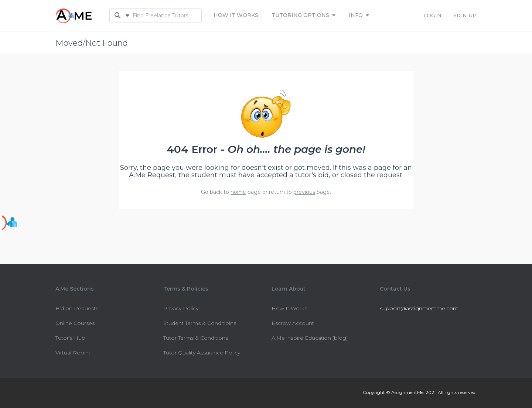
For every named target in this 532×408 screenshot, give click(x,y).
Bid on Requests (77, 308)
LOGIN (432, 16)
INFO (359, 15)
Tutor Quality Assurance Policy (202, 353)
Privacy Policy (181, 308)
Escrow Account (293, 323)
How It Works (236, 15)
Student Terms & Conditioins (200, 323)
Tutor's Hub (70, 338)
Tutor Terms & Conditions (196, 338)
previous (304, 192)
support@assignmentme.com (419, 308)
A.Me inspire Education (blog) (310, 338)
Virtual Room (73, 353)
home (238, 192)
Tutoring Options (303, 15)
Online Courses (75, 323)
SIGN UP (465, 16)
